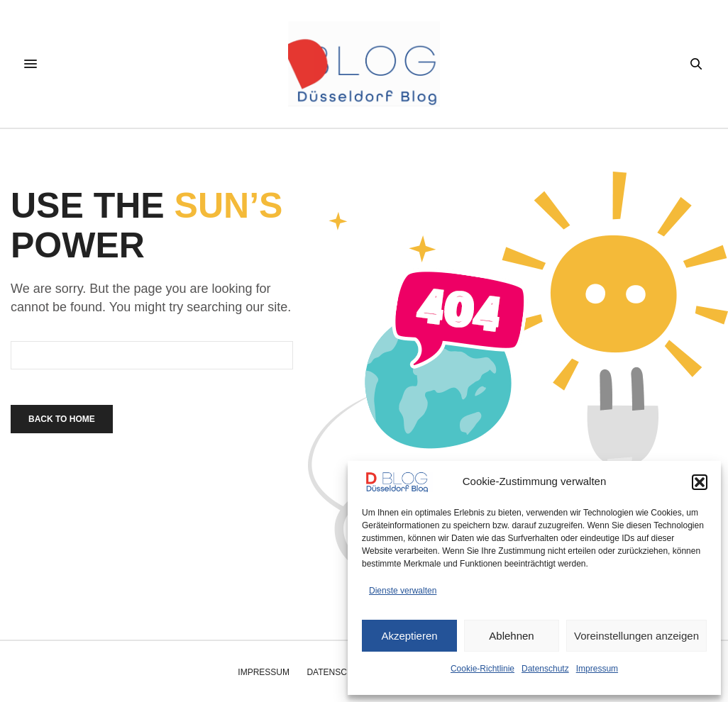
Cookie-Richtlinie (482, 669)
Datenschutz (545, 669)
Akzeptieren (409, 636)
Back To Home (62, 419)
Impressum (597, 669)
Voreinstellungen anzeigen (636, 636)
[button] (700, 482)
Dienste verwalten (403, 591)
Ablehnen (511, 636)
